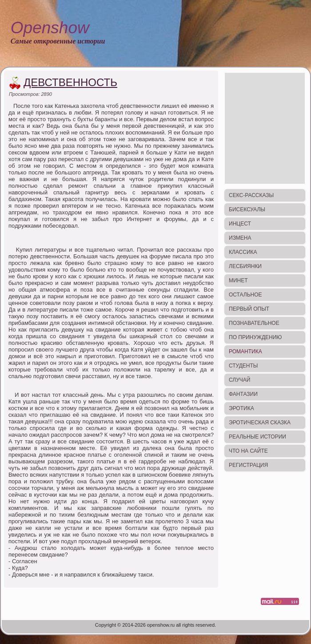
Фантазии (243, 394)
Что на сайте (248, 451)
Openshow (50, 28)
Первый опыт (249, 309)
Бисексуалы (247, 209)
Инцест (240, 224)
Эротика (241, 408)
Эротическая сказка (260, 423)
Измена (240, 238)
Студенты (243, 366)
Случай (239, 380)
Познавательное (254, 323)
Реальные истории (257, 437)
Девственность (70, 82)
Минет (238, 281)
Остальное (245, 295)
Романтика (245, 352)
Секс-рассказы (251, 195)
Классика (243, 252)
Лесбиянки (245, 266)
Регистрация (248, 465)
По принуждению (255, 337)
